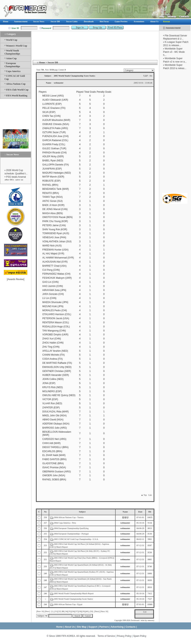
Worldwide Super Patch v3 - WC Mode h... (174, 52)
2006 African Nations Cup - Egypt (68, 604)
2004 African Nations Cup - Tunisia (69, 517)
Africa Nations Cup (16, 84)
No (45, 512)
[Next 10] (104, 611)
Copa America (13, 71)
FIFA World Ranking (17, 96)
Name (125, 512)
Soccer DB (53, 62)
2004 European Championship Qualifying (71, 528)
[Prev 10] (40, 611)
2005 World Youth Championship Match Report (74, 593)
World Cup (12, 40)
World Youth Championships (12, 52)
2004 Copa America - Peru (65, 523)
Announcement (173, 28)
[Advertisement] (175, 131)
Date (140, 512)
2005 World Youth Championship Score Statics (73, 599)
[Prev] (47, 611)
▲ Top (144, 495)
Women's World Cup (17, 46)
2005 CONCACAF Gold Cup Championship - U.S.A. (76, 539)
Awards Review (16, 279)
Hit (150, 512)
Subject (82, 512)
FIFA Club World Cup (17, 90)
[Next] (97, 611)
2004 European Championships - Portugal (71, 534)
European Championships (12, 65)
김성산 (125, 517)
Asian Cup (11, 58)
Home (42, 62)
